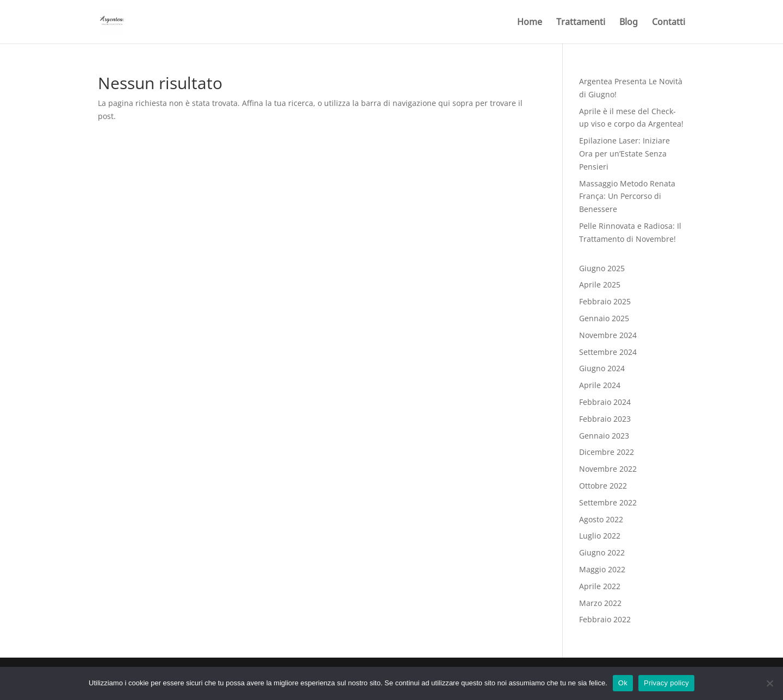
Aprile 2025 (600, 285)
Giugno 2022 (602, 552)
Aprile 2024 (600, 385)
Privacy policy (666, 683)
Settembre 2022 (608, 502)
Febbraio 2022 (605, 619)
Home (530, 23)
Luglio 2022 (600, 536)
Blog (629, 23)
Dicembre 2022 (607, 452)
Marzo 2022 (600, 603)
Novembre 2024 (608, 335)
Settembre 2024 (608, 352)
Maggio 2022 (602, 569)
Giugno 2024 (602, 368)
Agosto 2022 (601, 519)
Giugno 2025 (602, 268)
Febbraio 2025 (605, 301)
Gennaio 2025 (604, 318)
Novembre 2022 (608, 469)
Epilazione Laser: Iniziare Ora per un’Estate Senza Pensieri (624, 154)
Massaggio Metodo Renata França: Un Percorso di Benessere (627, 196)
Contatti (669, 23)
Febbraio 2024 (605, 402)
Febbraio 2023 (605, 419)
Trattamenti (581, 23)
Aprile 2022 (600, 586)
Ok (623, 683)
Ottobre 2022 (603, 486)
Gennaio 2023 (604, 436)
